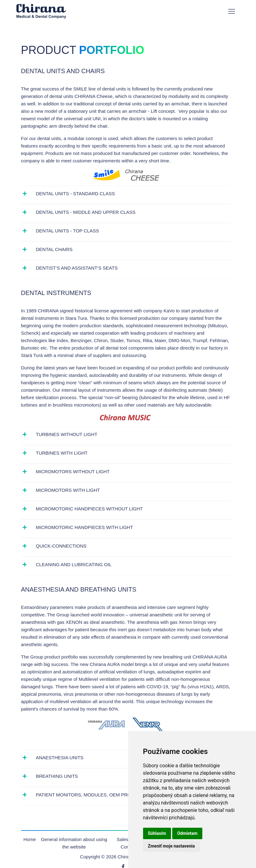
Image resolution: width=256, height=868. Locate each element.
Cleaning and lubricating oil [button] (74, 564)
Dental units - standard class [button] (76, 194)
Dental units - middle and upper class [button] (86, 212)
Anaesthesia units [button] (60, 758)
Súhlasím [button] (157, 833)
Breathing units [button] (57, 776)
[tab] (126, 194)
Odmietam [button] (187, 833)
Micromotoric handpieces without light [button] (89, 509)
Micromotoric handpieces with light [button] (85, 527)
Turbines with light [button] (62, 453)
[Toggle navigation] (232, 11)
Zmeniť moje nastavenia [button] (171, 846)
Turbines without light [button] (67, 434)
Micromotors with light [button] (68, 490)
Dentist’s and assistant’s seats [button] (77, 268)
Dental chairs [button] (54, 249)
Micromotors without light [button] (73, 471)
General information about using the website (74, 843)
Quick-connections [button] (61, 546)
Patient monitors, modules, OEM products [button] (92, 795)
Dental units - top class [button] (67, 231)
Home (30, 839)
